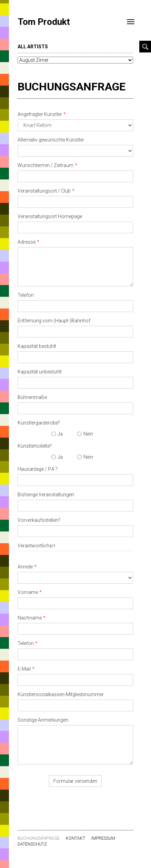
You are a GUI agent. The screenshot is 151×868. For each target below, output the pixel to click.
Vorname (28, 592)
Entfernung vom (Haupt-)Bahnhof (54, 321)
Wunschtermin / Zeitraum (46, 165)
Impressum (103, 838)
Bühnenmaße (32, 397)
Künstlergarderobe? (39, 423)
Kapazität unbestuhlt (40, 372)
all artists (33, 47)
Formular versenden (75, 781)
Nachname (30, 618)
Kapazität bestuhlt (37, 346)
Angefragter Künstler (40, 114)
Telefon (26, 295)
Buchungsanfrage (72, 87)
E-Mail (24, 669)
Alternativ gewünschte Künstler (51, 140)
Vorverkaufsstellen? (39, 520)
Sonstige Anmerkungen (43, 720)
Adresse (27, 242)
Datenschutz (32, 844)
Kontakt (75, 838)
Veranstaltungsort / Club (44, 191)
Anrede (25, 567)
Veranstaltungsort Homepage (50, 216)
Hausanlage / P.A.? (38, 469)
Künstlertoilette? (35, 446)
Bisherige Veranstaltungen (46, 495)
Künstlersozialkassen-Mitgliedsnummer (61, 694)
